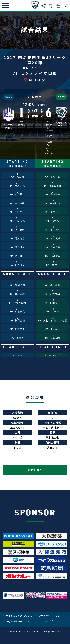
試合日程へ (35, 470)
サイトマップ (46, 621)
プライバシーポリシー (51, 616)
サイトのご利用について (19, 616)
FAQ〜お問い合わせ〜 (18, 621)
